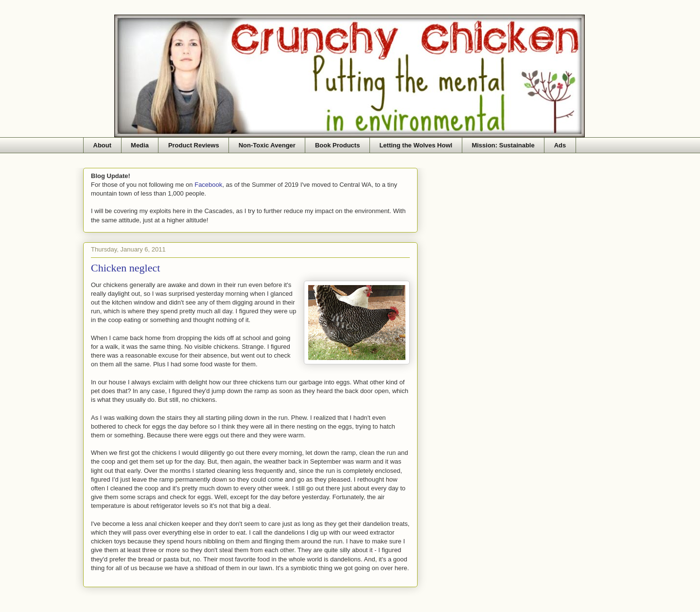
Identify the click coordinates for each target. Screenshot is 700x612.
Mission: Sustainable (503, 145)
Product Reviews (194, 145)
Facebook (208, 185)
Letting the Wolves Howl (416, 145)
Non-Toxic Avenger (267, 145)
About (103, 145)
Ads (560, 145)
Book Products (337, 145)
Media (140, 145)
